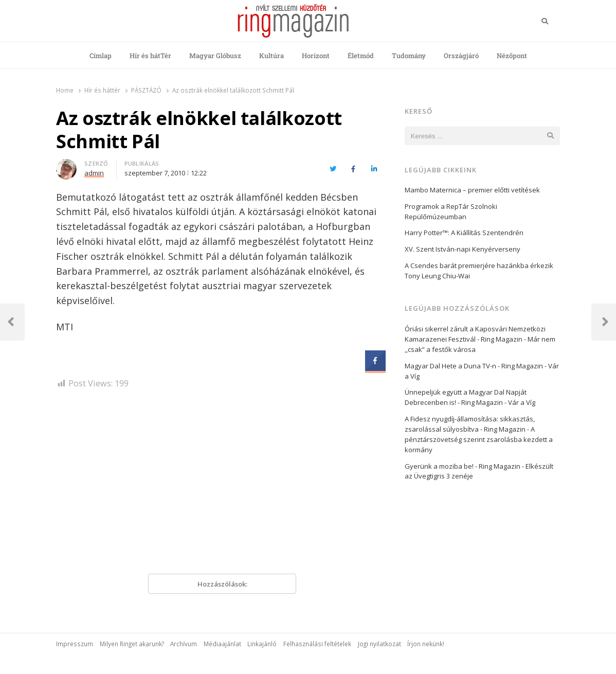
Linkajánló (262, 644)
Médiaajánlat (222, 644)
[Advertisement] (222, 485)
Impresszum (75, 644)
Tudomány (409, 56)
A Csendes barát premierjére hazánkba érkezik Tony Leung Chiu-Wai (479, 271)
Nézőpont (512, 56)
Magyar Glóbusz (215, 56)
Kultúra (271, 56)
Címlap (101, 56)
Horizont (316, 56)
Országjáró (461, 56)
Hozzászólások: (222, 584)
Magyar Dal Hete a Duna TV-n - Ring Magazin (474, 366)
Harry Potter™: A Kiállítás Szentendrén (469, 233)
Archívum (184, 644)
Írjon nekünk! (426, 644)
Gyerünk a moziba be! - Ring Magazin (463, 466)
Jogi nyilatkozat (379, 644)
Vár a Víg (522, 402)
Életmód (361, 56)
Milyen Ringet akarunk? (132, 644)
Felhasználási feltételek (317, 644)
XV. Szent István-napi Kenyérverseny (463, 249)
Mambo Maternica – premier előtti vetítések (472, 190)
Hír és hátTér (150, 56)
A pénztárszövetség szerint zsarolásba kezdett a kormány (479, 439)
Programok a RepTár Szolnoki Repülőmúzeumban (451, 211)
